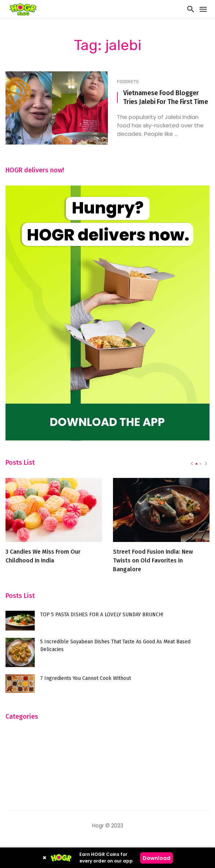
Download (156, 858)
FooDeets (128, 82)
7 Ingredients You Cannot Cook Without (86, 678)
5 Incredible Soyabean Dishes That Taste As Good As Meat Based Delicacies (115, 646)
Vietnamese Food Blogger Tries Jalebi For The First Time (166, 98)
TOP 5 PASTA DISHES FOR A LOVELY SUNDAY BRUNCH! (102, 615)
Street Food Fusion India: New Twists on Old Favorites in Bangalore (153, 560)
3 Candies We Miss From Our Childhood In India (43, 556)
